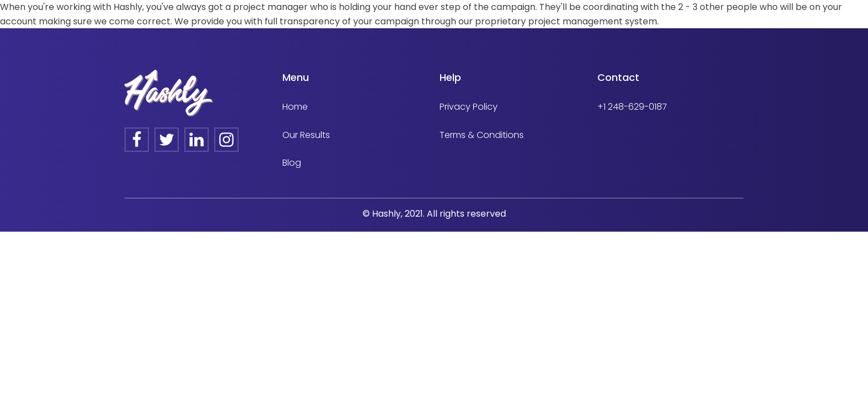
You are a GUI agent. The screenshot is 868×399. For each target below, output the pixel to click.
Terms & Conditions (482, 135)
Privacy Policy (469, 107)
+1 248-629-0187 (632, 107)
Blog (292, 163)
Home (295, 107)
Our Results (306, 135)
